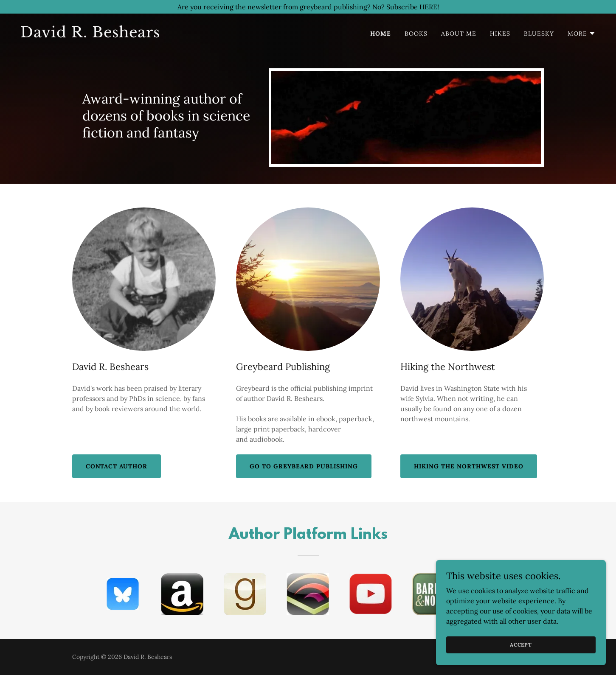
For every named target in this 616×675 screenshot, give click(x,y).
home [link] (381, 34)
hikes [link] (500, 34)
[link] (161, 35)
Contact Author (117, 466)
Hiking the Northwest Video (469, 466)
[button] (582, 34)
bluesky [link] (539, 34)
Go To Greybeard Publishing (304, 466)
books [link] (416, 34)
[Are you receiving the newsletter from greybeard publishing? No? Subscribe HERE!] (308, 7)
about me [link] (459, 34)
